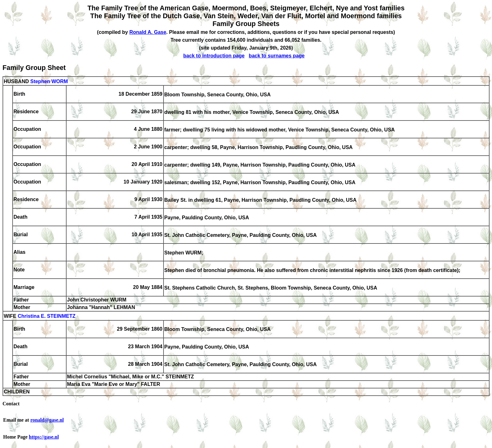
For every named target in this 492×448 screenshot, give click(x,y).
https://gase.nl (44, 437)
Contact (11, 404)
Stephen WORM (49, 81)
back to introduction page (214, 56)
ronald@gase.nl (47, 420)
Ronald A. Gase (148, 32)
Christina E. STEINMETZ (46, 316)
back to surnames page (277, 56)
